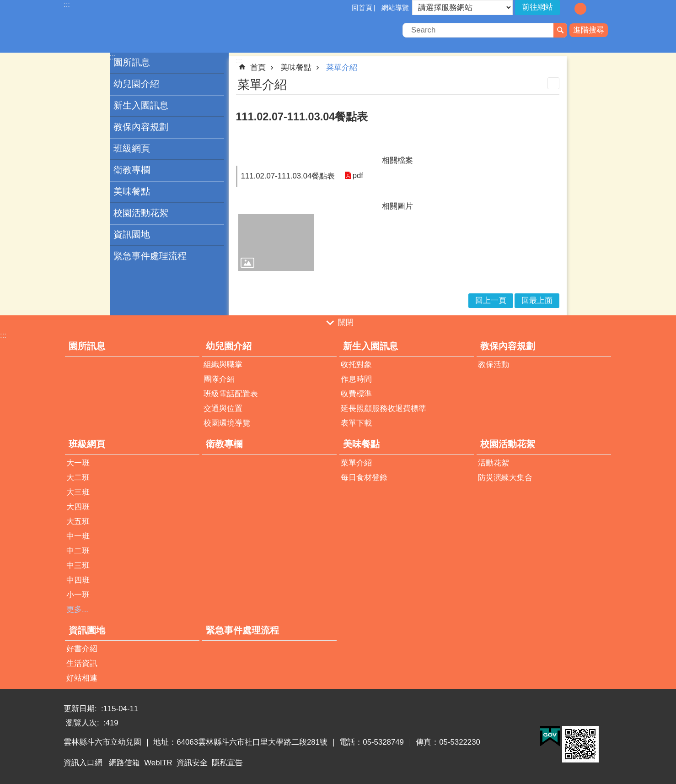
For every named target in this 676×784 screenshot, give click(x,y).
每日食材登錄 (364, 478)
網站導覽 (395, 8)
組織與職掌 (223, 365)
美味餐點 (132, 191)
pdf (357, 176)
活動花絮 (494, 463)
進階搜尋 (589, 30)
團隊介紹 (219, 379)
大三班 (78, 492)
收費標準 (356, 394)
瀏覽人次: (83, 723)
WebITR (158, 763)
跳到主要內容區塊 (5, 5)
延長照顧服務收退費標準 (384, 408)
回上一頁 (491, 300)
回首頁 (362, 8)
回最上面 (537, 300)
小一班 (78, 595)
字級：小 (567, 9)
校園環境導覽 (227, 423)
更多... (77, 609)
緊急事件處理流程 (150, 256)
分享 (606, 8)
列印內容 (553, 83)
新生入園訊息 (141, 105)
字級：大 (594, 9)
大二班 (78, 478)
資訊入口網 (83, 763)
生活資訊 (82, 663)
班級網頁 (132, 148)
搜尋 (560, 30)
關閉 (346, 323)
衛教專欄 (132, 170)
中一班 (78, 536)
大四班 (78, 507)
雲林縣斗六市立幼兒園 (144, 31)
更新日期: (81, 709)
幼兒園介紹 (136, 84)
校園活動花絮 (141, 213)
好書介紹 (82, 649)
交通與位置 (223, 408)
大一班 (78, 463)
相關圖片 (397, 206)
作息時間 (356, 379)
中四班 (78, 580)
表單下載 (356, 423)
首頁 (258, 68)
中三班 (78, 565)
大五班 (78, 522)
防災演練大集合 (505, 478)
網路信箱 (124, 763)
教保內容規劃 (141, 127)
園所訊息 (132, 62)
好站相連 (82, 678)
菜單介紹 (342, 68)
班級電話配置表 (231, 394)
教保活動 (494, 365)
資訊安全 (192, 763)
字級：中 (580, 9)
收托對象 (356, 365)
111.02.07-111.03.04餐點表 (288, 176)
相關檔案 (397, 160)
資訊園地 (132, 234)
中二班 (78, 551)
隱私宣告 (227, 763)
